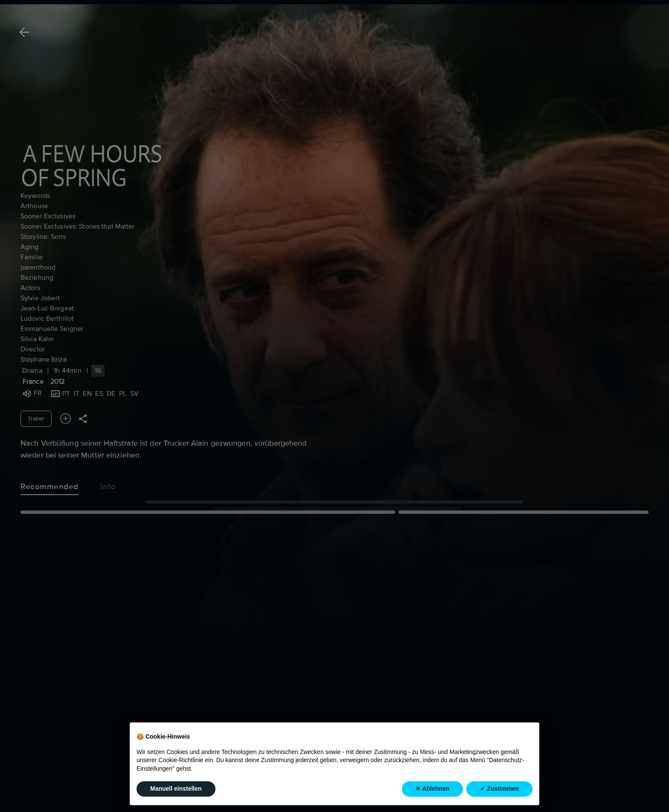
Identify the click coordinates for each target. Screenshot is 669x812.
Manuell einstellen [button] (176, 789)
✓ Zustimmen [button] (499, 789)
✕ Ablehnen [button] (432, 789)
